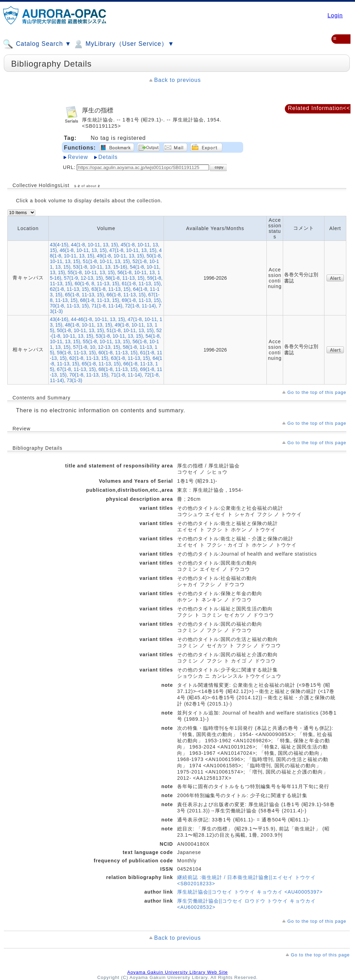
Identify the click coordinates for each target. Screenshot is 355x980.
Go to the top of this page (317, 392)
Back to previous (177, 80)
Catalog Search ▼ (37, 44)
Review (78, 157)
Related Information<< (319, 108)
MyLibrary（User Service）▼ (123, 44)
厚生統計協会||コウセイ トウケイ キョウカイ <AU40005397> (250, 892)
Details (108, 157)
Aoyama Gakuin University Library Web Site (177, 972)
